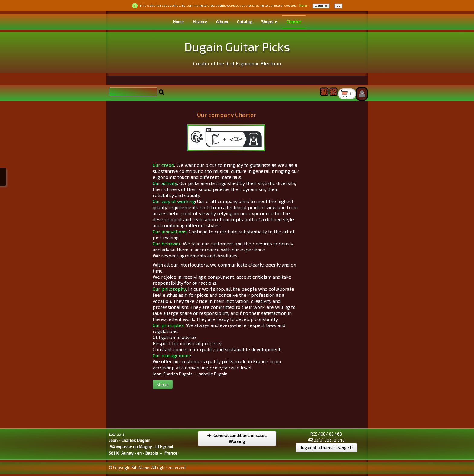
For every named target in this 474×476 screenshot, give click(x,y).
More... (304, 5)
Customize (321, 6)
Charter (294, 22)
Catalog (245, 22)
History (200, 22)
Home (178, 22)
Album (222, 22)
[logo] (237, 52)
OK (338, 6)
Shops (269, 22)
